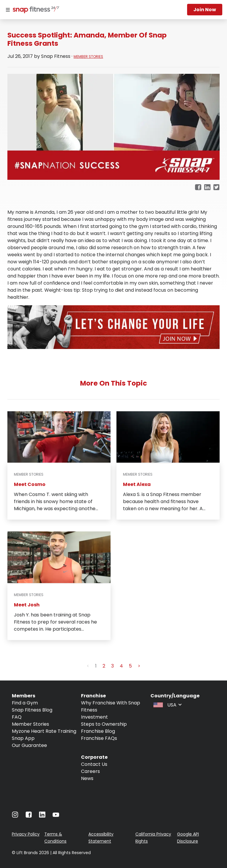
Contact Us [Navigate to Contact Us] (94, 764)
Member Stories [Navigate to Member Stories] (30, 724)
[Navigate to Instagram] (15, 816)
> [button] (139, 666)
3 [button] (112, 666)
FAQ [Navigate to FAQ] (17, 717)
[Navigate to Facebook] (29, 816)
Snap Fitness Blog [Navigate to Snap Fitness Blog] (32, 710)
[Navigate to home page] (35, 10)
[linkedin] (207, 188)
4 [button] (121, 666)
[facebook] (198, 188)
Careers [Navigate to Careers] (90, 771)
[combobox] (167, 704)
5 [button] (130, 666)
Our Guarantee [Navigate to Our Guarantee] (29, 745)
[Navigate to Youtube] (56, 816)
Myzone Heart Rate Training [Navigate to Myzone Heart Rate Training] (44, 731)
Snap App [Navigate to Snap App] (23, 738)
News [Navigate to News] (87, 778)
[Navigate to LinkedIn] (42, 816)
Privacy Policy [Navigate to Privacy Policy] (26, 834)
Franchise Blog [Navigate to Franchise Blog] (98, 731)
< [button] (88, 666)
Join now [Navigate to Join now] (205, 10)
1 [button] (96, 666)
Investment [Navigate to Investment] (94, 717)
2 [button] (104, 666)
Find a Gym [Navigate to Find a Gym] (25, 703)
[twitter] (217, 188)
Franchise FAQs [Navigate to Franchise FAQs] (99, 738)
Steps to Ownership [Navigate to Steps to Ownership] (104, 724)
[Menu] (8, 10)
